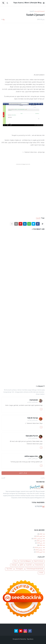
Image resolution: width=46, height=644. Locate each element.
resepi (41, 573)
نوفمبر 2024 (39, 550)
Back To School (39, 561)
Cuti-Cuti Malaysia (26, 561)
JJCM (21, 565)
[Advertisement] (23, 48)
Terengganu (19, 569)
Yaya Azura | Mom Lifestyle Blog (27, 3)
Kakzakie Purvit (32, 436)
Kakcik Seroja (33, 418)
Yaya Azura (30, 639)
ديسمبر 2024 (38, 548)
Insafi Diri (29, 565)
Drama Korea (39, 565)
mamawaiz (34, 400)
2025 (41, 534)
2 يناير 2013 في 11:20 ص (33, 420)
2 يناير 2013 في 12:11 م (33, 438)
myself (32, 12)
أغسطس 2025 (38, 539)
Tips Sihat (9, 569)
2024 (41, 546)
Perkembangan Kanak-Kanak (35, 569)
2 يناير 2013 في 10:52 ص (33, 402)
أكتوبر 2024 (39, 552)
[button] (44, 3)
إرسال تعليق (23, 473)
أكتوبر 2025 (39, 537)
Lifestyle (14, 565)
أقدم (4, 478)
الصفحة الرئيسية (40, 12)
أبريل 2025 (39, 541)
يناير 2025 (40, 543)
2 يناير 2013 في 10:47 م (33, 459)
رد (41, 409)
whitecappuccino (31, 456)
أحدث (42, 478)
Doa (15, 561)
